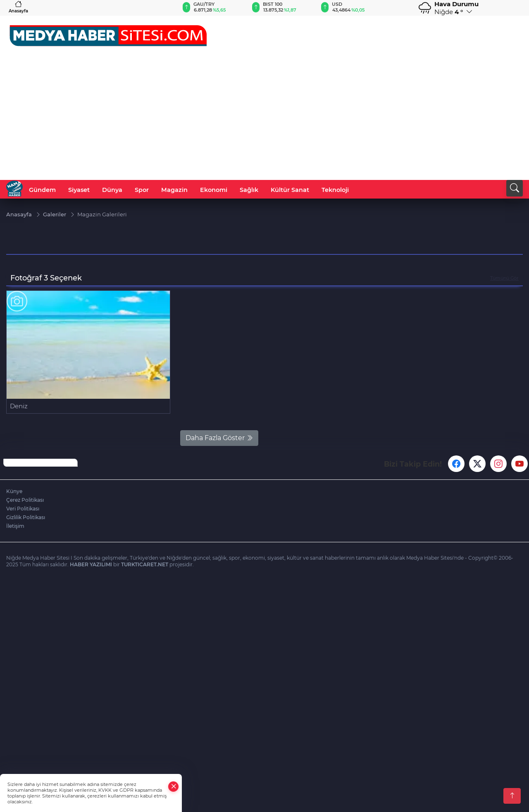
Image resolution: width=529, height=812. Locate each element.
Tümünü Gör (504, 278)
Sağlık (249, 190)
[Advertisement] (264, 118)
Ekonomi (214, 190)
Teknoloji (335, 190)
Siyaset (79, 190)
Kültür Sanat (290, 190)
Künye (14, 491)
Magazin (174, 190)
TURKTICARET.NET (145, 564)
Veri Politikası (23, 509)
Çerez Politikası (25, 500)
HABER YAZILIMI (91, 564)
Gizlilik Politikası (26, 517)
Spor (142, 190)
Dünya (112, 190)
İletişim (15, 526)
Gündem (42, 190)
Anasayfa (18, 7)
